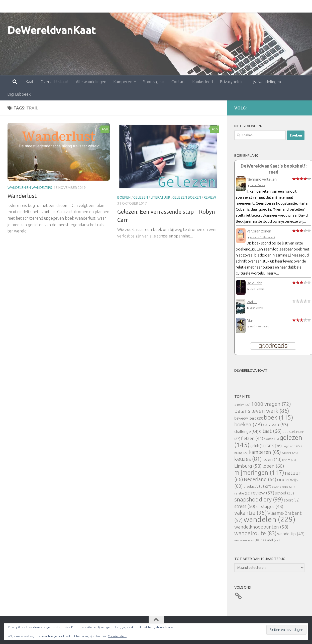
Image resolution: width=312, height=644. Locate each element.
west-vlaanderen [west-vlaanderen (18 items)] (247, 540)
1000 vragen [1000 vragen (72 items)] (271, 404)
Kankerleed (180, 6)
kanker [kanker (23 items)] (290, 453)
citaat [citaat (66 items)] (270, 431)
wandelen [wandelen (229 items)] (269, 519)
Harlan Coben (257, 185)
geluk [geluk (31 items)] (258, 446)
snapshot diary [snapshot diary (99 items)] (259, 499)
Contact (156, 6)
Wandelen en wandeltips (30, 188)
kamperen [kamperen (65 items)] (265, 452)
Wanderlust (22, 196)
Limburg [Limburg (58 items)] (248, 466)
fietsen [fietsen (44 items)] (252, 438)
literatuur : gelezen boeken (176, 197)
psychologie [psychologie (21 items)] (283, 487)
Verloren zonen (259, 231)
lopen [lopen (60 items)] (273, 466)
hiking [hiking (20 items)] (241, 453)
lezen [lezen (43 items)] (272, 459)
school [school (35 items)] (285, 493)
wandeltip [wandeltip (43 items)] (291, 534)
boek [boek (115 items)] (279, 417)
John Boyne (256, 308)
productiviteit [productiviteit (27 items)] (257, 486)
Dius (250, 320)
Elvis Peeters (257, 289)
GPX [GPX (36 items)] (274, 446)
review (210, 197)
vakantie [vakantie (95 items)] (250, 513)
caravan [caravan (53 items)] (276, 425)
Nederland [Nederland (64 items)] (260, 479)
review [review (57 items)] (263, 493)
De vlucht (254, 283)
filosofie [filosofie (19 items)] (271, 439)
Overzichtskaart (33, 6)
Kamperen (101, 6)
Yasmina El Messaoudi (262, 237)
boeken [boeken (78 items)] (248, 424)
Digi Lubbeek (278, 6)
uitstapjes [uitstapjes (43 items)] (270, 506)
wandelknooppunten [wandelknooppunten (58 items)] (261, 527)
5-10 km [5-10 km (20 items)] (242, 405)
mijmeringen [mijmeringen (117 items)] (259, 472)
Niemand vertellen (262, 179)
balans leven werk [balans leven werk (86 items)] (262, 411)
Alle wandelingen (69, 6)
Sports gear (132, 6)
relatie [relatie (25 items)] (242, 493)
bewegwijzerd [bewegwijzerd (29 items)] (249, 418)
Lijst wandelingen (244, 6)
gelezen (141, 197)
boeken (124, 197)
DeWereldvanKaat (52, 30)
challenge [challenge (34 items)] (246, 431)
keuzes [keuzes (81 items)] (248, 459)
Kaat (8, 6)
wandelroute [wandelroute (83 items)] (255, 533)
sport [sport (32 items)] (292, 500)
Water (252, 302)
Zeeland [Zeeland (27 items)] (270, 540)
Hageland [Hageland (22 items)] (292, 446)
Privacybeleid (210, 6)
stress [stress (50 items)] (245, 506)
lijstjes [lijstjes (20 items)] (289, 460)
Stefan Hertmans (259, 327)
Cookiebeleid (117, 636)
